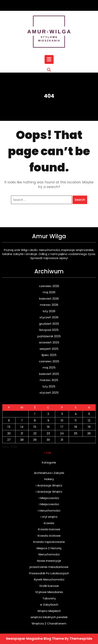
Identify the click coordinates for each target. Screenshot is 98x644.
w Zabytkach (49, 605)
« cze (47, 453)
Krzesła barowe (49, 529)
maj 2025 (49, 367)
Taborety (49, 598)
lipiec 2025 (49, 355)
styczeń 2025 (49, 393)
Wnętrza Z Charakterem (49, 623)
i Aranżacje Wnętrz (49, 485)
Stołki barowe (49, 586)
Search (80, 200)
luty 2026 (49, 311)
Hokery (49, 479)
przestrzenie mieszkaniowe (49, 567)
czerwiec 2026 (49, 286)
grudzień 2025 (49, 324)
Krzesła (49, 523)
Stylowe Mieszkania (49, 592)
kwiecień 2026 (49, 299)
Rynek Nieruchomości (49, 579)
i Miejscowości (49, 498)
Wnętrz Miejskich (49, 611)
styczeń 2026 (49, 317)
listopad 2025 (49, 330)
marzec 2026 (49, 305)
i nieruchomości (49, 511)
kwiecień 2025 (49, 374)
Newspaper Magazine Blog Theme (35, 639)
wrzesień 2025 (49, 342)
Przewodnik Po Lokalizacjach (49, 573)
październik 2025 (49, 336)
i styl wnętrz (49, 517)
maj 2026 (49, 292)
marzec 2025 (49, 380)
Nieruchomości (49, 554)
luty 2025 (49, 386)
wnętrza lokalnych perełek (49, 617)
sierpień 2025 (49, 349)
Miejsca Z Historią (49, 548)
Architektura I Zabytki (49, 473)
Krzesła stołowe (49, 536)
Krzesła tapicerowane (49, 542)
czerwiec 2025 (49, 361)
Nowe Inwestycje (49, 561)
